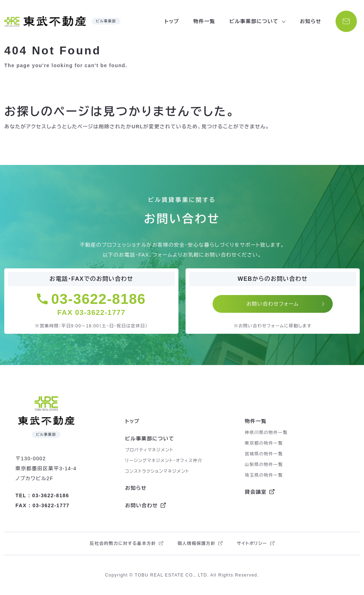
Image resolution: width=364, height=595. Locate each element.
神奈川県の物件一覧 (266, 433)
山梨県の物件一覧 (264, 465)
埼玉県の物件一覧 (264, 475)
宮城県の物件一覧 (264, 454)
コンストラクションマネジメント (157, 471)
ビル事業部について (150, 439)
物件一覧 (204, 21)
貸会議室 (256, 492)
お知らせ (311, 21)
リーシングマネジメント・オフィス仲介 (164, 461)
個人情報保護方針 (196, 543)
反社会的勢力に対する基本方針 (123, 543)
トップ (172, 21)
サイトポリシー (252, 543)
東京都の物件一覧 (264, 443)
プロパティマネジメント (149, 450)
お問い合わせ (141, 505)
